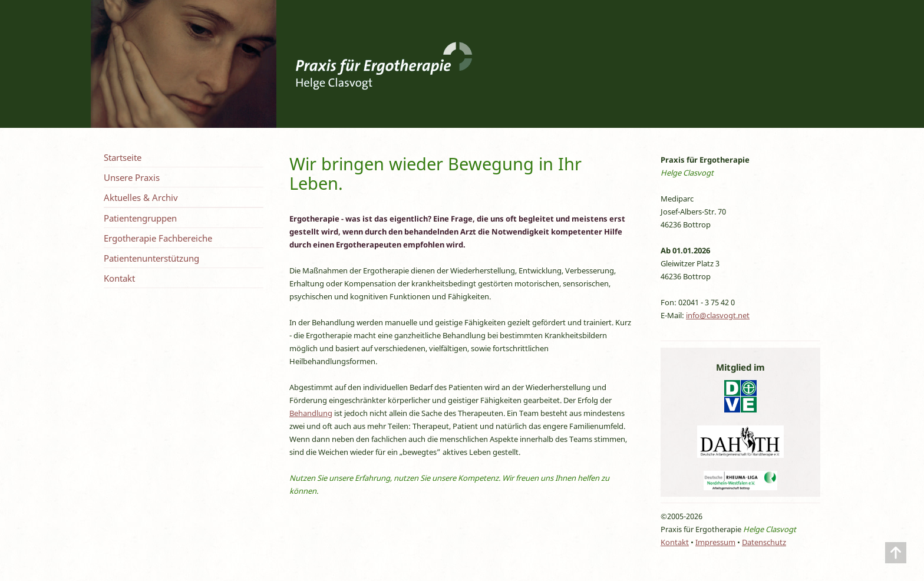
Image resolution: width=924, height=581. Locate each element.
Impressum (715, 542)
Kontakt (119, 278)
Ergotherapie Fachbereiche (158, 238)
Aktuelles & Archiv (141, 197)
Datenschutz (764, 542)
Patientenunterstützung (151, 258)
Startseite (123, 157)
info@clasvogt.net (718, 315)
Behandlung (311, 413)
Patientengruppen (140, 218)
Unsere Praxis (132, 177)
